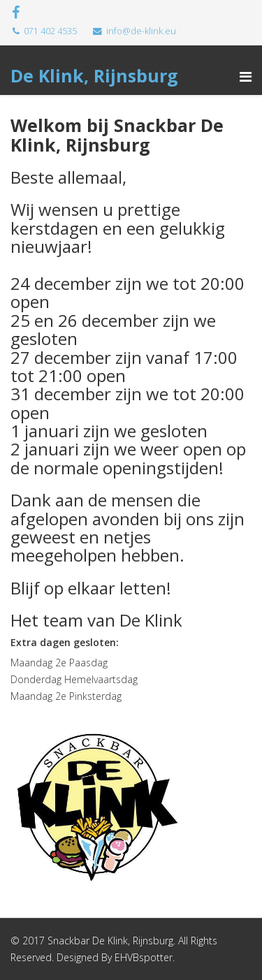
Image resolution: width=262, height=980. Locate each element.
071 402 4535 (50, 31)
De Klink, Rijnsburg (94, 75)
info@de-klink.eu (141, 31)
